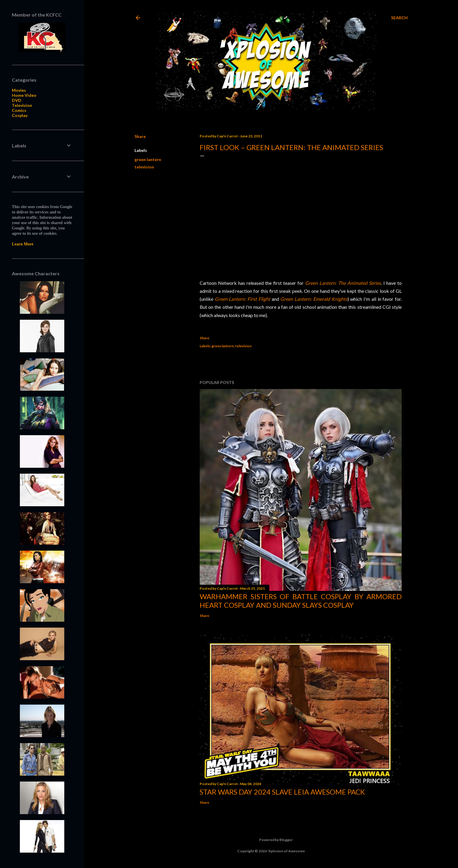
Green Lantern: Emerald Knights (314, 299)
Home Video (24, 95)
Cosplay (20, 115)
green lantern (148, 159)
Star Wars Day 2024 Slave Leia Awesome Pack (282, 792)
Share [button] (140, 136)
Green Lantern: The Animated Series (343, 283)
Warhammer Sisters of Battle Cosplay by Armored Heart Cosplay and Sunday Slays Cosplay (301, 601)
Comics (19, 110)
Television (22, 105)
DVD (17, 100)
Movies (19, 90)
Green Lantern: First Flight (242, 299)
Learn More (23, 244)
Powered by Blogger (271, 840)
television (144, 167)
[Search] (399, 18)
